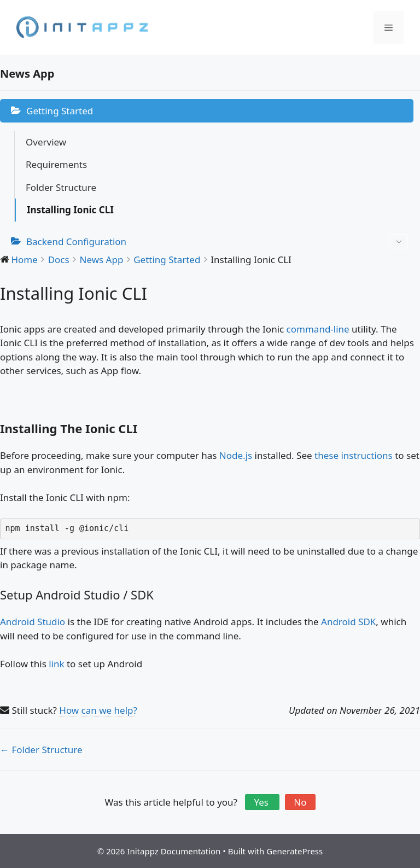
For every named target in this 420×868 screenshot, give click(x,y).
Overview (46, 142)
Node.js (236, 455)
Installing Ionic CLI (70, 210)
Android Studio (33, 622)
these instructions (354, 455)
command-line (318, 329)
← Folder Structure (41, 750)
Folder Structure (61, 187)
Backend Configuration (217, 242)
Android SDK (348, 622)
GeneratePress (294, 851)
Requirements (56, 164)
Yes (262, 802)
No (300, 802)
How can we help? (98, 710)
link (56, 664)
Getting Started (60, 111)
